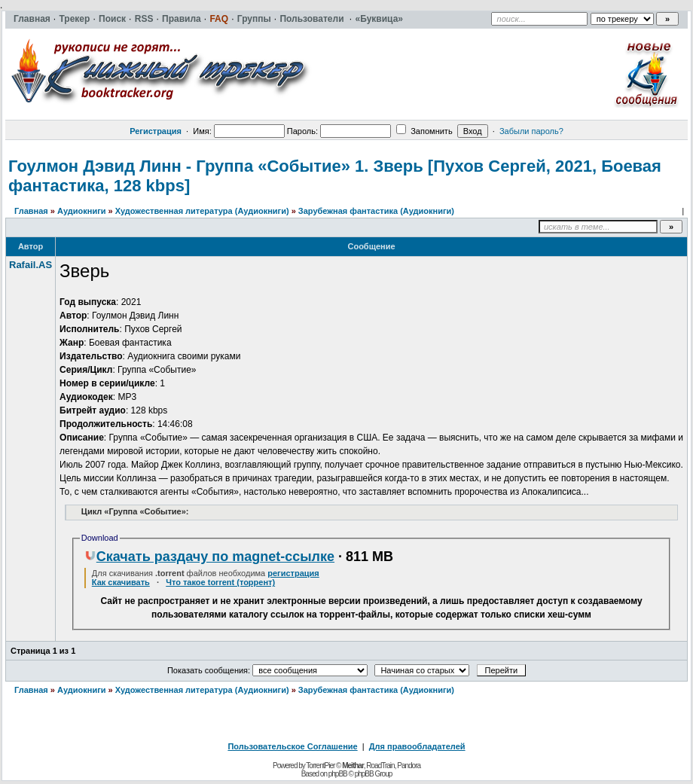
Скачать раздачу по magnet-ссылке (209, 557)
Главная (31, 211)
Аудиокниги (82, 211)
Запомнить (424, 131)
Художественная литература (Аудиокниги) (202, 211)
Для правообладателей (417, 746)
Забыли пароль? (531, 131)
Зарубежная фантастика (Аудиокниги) (376, 211)
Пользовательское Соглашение (292, 746)
